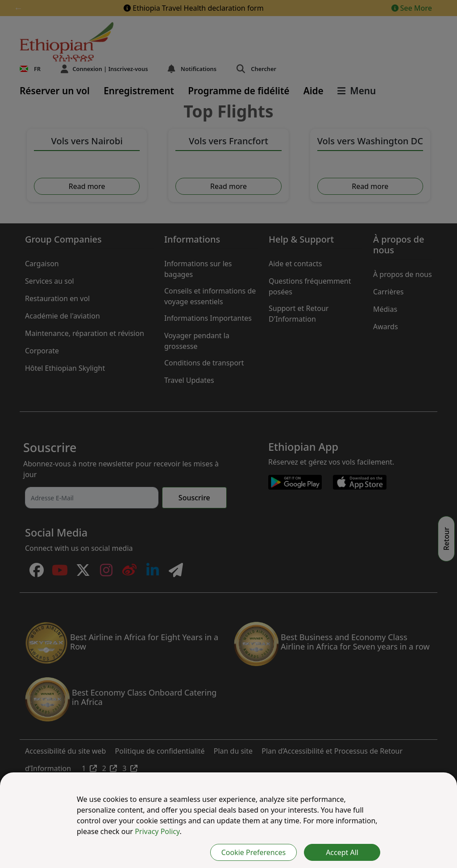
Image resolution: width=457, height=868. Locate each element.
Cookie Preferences (253, 852)
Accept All (342, 852)
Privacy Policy (157, 831)
